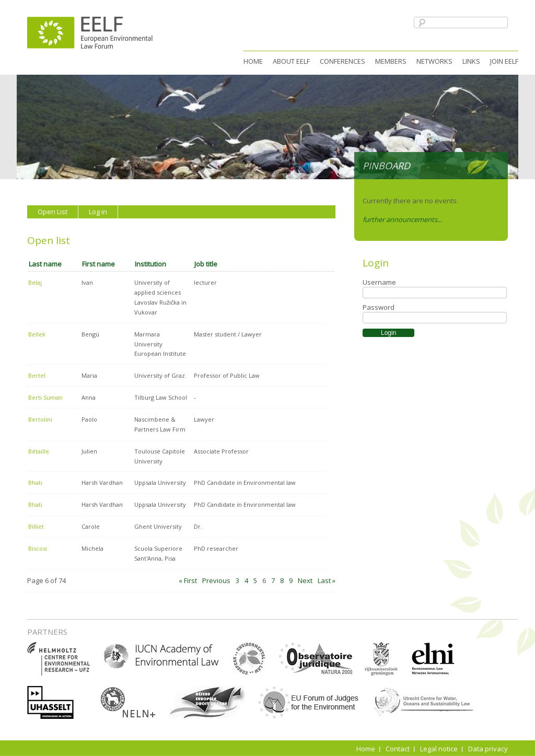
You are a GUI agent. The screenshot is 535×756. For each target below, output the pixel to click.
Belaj (35, 282)
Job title (206, 264)
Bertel (37, 375)
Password (379, 307)
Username (379, 282)
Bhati (35, 482)
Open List (53, 212)
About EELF (291, 61)
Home (253, 61)
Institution (150, 264)
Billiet (36, 526)
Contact (398, 749)
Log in (98, 212)
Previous (216, 580)
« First (188, 580)
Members (391, 61)
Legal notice (439, 749)
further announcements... (402, 219)
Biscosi (38, 548)
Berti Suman (45, 397)
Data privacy (488, 749)
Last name (45, 264)
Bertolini (40, 419)
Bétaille (39, 451)
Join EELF (504, 61)
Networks (434, 61)
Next (305, 580)
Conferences (342, 61)
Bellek (37, 334)
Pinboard (386, 166)
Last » (327, 580)
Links (471, 61)
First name (98, 264)
